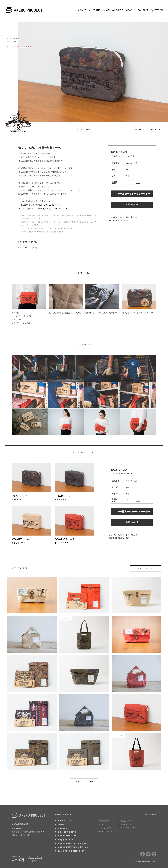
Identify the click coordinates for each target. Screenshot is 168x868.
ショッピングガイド (106, 828)
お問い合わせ (132, 204)
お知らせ (102, 824)
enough (62, 828)
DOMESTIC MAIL (67, 832)
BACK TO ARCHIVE (150, 130)
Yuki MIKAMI (65, 821)
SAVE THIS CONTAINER (71, 851)
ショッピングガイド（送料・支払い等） (124, 217)
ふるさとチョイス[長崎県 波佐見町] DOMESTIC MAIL (44, 209)
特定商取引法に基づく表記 (119, 220)
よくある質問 (126, 821)
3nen (61, 824)
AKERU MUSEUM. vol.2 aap (73, 847)
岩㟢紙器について (105, 821)
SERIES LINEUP (84, 781)
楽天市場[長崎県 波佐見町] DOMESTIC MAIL (40, 205)
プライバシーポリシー (130, 828)
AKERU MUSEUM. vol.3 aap (73, 843)
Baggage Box (66, 840)
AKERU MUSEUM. (67, 836)
